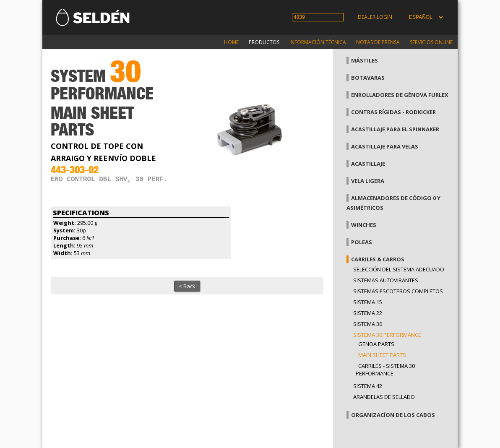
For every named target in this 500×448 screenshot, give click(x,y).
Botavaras (368, 78)
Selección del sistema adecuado (399, 269)
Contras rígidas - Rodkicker (393, 112)
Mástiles (365, 60)
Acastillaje (368, 164)
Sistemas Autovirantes (386, 280)
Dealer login (375, 17)
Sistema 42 (368, 386)
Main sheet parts (382, 355)
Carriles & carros (378, 259)
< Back (187, 286)
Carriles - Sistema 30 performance (385, 370)
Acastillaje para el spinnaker (395, 129)
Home (231, 42)
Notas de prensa (378, 42)
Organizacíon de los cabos (393, 415)
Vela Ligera (368, 181)
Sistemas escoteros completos (398, 291)
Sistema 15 (368, 302)
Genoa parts (376, 344)
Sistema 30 (368, 324)
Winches (364, 225)
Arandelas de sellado (384, 397)
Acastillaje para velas (385, 146)
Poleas (362, 242)
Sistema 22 (368, 313)
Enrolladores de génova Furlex (400, 95)
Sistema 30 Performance (387, 335)
